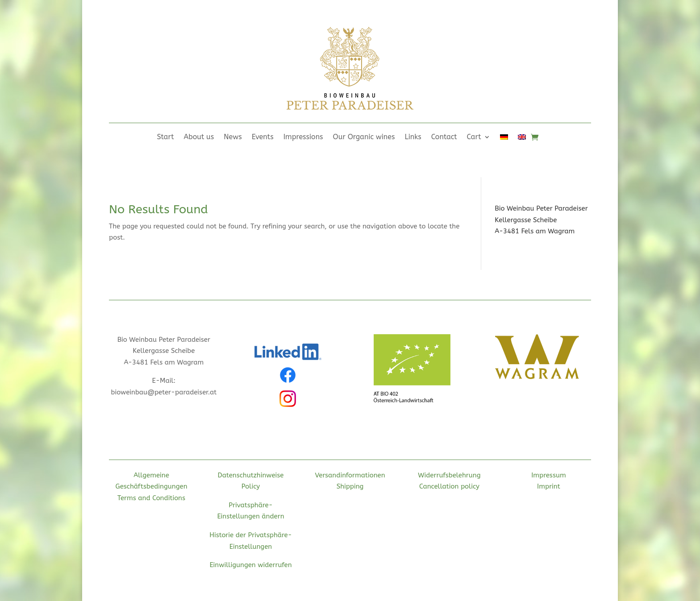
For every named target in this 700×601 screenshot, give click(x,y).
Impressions (303, 137)
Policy (251, 486)
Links (413, 137)
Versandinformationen (350, 475)
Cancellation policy (449, 486)
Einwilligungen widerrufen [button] (250, 565)
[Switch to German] (504, 139)
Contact (444, 137)
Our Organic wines (364, 137)
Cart (474, 137)
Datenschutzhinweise (251, 475)
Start (165, 137)
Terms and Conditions (151, 498)
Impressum (549, 475)
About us (199, 137)
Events (263, 137)
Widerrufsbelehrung (449, 475)
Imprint (549, 486)
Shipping (350, 486)
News (233, 137)
